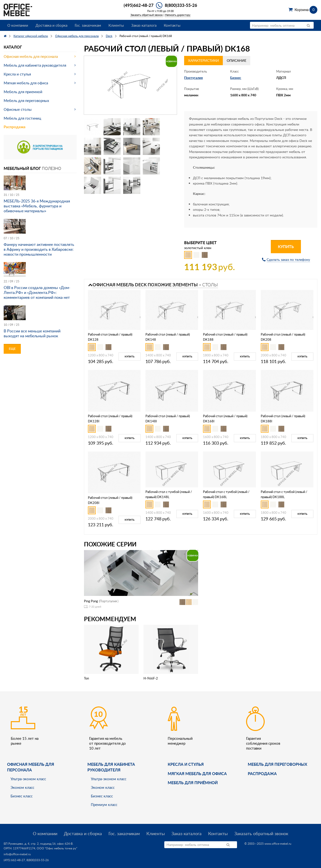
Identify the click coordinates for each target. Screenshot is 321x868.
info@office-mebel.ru (17, 854)
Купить (286, 246)
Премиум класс (104, 805)
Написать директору (178, 15)
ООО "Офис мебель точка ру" (57, 848)
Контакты (172, 25)
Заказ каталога (144, 25)
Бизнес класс (22, 796)
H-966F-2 (151, 678)
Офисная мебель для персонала (31, 56)
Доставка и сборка (51, 25)
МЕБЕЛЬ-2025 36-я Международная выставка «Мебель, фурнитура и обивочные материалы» (37, 206)
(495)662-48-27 (139, 5)
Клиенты (116, 25)
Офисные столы (18, 109)
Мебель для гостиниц (22, 118)
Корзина (306, 10)
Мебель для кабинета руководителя (35, 65)
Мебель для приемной (23, 92)
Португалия (193, 78)
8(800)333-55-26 (181, 5)
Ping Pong (91, 601)
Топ (86, 678)
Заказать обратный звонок (147, 15)
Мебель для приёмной (193, 783)
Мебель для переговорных (26, 101)
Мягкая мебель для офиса (26, 83)
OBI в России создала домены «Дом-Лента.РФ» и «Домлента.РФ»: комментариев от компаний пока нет (37, 292)
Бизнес (236, 78)
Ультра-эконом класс (28, 779)
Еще (12, 349)
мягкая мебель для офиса (197, 774)
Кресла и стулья (17, 74)
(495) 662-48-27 (14, 860)
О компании (18, 25)
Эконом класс (22, 787)
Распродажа (15, 127)
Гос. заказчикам (88, 25)
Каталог (13, 47)
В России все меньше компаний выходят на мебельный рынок (32, 333)
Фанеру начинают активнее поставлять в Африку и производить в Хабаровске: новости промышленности (39, 249)
